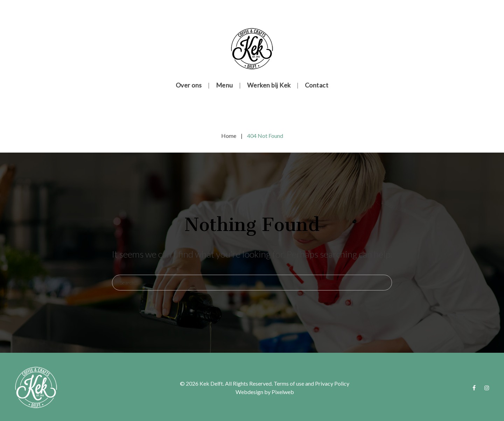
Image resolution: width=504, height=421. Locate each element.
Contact (317, 85)
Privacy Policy (332, 383)
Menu (225, 85)
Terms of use (289, 383)
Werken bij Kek (269, 85)
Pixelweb (283, 392)
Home (229, 136)
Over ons (189, 85)
